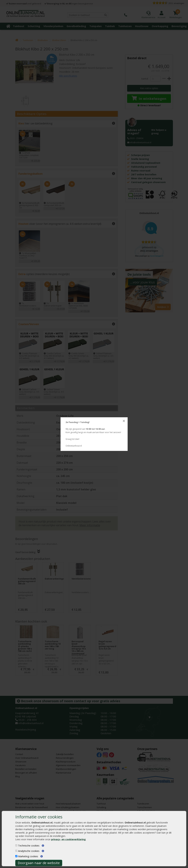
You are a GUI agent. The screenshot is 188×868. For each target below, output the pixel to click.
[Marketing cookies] (16, 856)
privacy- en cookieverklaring (68, 839)
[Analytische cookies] (16, 851)
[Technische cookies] (16, 845)
